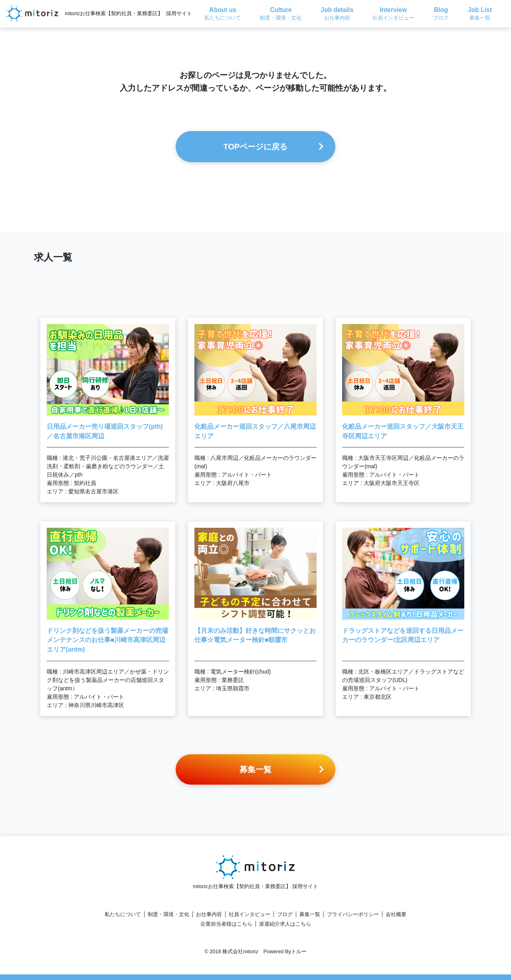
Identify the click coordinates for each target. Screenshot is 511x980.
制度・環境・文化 (168, 914)
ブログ (285, 914)
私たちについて (123, 914)
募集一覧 (310, 914)
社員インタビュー (250, 914)
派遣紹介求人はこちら (285, 924)
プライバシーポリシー (353, 914)
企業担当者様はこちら (226, 924)
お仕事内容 (209, 914)
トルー (299, 951)
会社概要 (396, 914)
